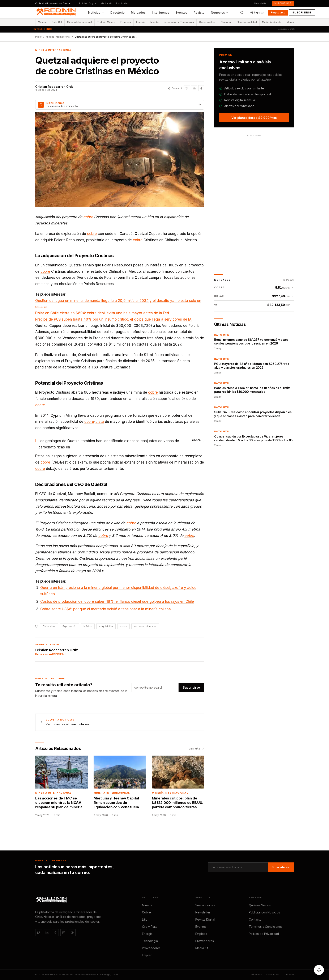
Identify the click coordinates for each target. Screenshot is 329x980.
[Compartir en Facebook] (201, 88)
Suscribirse (283, 3)
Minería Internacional (80, 22)
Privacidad (272, 975)
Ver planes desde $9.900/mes (254, 118)
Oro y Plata (150, 927)
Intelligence (161, 12)
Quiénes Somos (260, 905)
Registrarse (278, 12)
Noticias (96, 12)
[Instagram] (64, 933)
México (88, 626)
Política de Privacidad (264, 934)
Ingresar (257, 12)
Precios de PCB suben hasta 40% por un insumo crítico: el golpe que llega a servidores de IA (113, 319)
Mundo (155, 22)
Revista (199, 12)
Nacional (226, 22)
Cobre (146, 912)
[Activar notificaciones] (319, 970)
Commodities (207, 22)
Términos (256, 975)
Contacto (255, 919)
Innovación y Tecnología (179, 22)
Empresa (126, 22)
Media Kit (106, 3)
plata (100, 422)
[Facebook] (55, 933)
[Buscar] (242, 13)
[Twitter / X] (39, 933)
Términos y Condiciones (266, 927)
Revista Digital (205, 919)
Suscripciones (205, 905)
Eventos (181, 12)
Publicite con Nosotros (264, 912)
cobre (88, 217)
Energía (141, 22)
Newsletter (261, 3)
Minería (42, 22)
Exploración (69, 626)
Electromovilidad (247, 22)
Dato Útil (57, 22)
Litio (145, 919)
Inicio (38, 37)
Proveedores (151, 948)
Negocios (220, 12)
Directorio (117, 12)
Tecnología (150, 941)
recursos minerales (145, 626)
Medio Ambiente (272, 22)
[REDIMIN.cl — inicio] (57, 13)
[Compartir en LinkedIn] (194, 88)
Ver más (196, 749)
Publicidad (122, 3)
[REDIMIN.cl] (52, 900)
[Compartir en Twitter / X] (187, 88)
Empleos (201, 934)
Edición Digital (88, 3)
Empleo (147, 955)
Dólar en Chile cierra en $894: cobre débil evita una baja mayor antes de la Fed (102, 313)
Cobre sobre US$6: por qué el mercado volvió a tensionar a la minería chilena (106, 609)
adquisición (106, 626)
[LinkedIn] (47, 933)
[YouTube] (72, 933)
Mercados (138, 12)
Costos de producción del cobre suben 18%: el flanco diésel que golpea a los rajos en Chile (117, 601)
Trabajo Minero (106, 22)
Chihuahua (49, 626)
